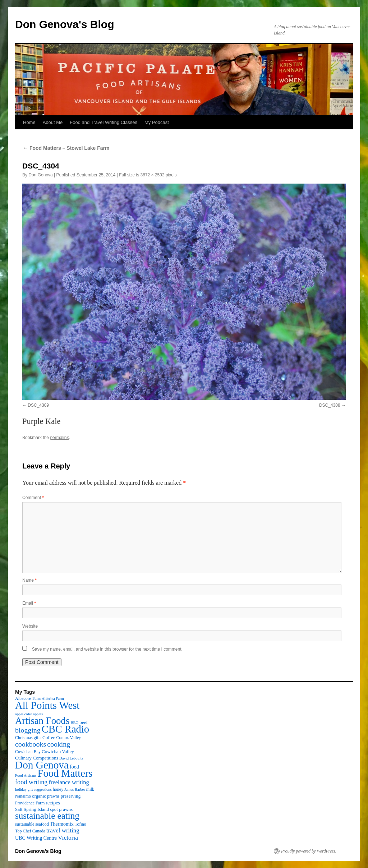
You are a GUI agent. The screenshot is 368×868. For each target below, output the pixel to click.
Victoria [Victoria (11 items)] (68, 837)
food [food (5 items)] (74, 767)
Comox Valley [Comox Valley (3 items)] (69, 738)
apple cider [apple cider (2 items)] (24, 714)
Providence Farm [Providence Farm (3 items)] (30, 803)
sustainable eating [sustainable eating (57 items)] (47, 816)
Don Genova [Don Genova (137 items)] (42, 765)
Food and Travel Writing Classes (103, 122)
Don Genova (40, 175)
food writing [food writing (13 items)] (31, 782)
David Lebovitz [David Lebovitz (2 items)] (71, 758)
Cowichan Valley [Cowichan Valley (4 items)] (58, 751)
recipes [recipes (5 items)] (53, 803)
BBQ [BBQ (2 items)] (74, 723)
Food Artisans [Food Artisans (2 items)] (26, 775)
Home (29, 122)
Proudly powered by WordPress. (309, 851)
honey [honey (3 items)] (58, 789)
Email (29, 603)
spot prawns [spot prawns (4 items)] (61, 809)
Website (30, 626)
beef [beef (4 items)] (84, 722)
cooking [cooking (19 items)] (59, 744)
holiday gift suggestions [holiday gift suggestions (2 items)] (33, 789)
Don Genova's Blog (65, 24)
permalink (59, 438)
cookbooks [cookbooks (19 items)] (31, 744)
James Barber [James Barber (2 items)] (75, 789)
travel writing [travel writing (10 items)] (63, 830)
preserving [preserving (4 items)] (71, 796)
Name (29, 580)
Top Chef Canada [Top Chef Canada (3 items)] (30, 831)
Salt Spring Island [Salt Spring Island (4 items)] (32, 809)
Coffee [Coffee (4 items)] (49, 737)
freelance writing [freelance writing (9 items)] (69, 782)
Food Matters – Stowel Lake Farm (66, 148)
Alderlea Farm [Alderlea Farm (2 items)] (53, 699)
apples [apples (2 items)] (38, 714)
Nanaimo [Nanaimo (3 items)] (23, 796)
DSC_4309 (38, 405)
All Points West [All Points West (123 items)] (47, 705)
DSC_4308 (330, 405)
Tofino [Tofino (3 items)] (80, 824)
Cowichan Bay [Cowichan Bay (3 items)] (28, 752)
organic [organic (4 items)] (39, 796)
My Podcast (157, 122)
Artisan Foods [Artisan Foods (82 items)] (42, 721)
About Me (53, 122)
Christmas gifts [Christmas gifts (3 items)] (28, 738)
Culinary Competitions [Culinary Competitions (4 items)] (37, 758)
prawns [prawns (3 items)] (53, 796)
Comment (33, 498)
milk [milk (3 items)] (90, 789)
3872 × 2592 (153, 175)
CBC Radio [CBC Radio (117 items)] (65, 729)
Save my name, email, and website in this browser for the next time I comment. (107, 649)
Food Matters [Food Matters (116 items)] (65, 773)
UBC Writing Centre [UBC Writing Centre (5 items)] (36, 838)
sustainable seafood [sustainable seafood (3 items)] (32, 824)
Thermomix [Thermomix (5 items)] (62, 824)
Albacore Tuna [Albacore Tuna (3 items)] (28, 698)
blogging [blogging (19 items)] (28, 730)
